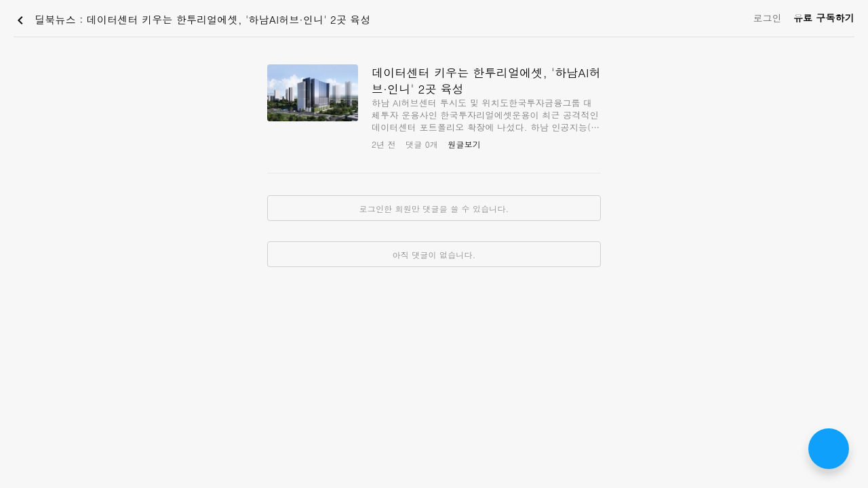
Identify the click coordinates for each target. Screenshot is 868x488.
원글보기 (464, 144)
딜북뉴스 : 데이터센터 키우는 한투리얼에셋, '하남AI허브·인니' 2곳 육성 (192, 20)
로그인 (767, 18)
